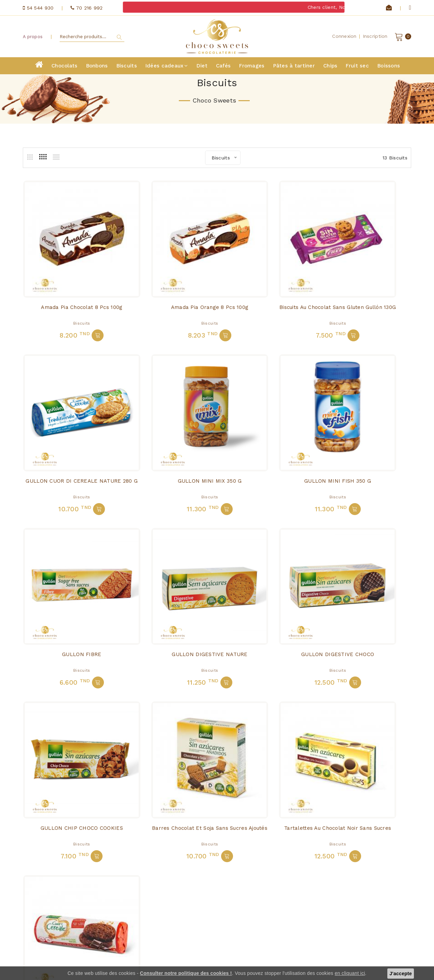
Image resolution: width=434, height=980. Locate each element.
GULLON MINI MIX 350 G (67, 426)
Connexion (344, 37)
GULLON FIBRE (267, 426)
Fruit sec (357, 67)
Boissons (389, 67)
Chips (330, 67)
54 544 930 (58, 952)
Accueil (131, 893)
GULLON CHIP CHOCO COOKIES (167, 571)
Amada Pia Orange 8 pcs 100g (167, 281)
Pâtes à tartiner (294, 67)
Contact (132, 912)
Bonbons (97, 67)
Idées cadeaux (167, 67)
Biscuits (127, 67)
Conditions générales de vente (148, 924)
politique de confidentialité (140, 940)
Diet (202, 67)
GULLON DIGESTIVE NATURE (367, 426)
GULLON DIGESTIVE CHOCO (67, 571)
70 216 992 (68, 943)
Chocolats (65, 67)
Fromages (252, 67)
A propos (33, 37)
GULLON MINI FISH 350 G (167, 426)
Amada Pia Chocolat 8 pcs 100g (68, 281)
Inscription (375, 37)
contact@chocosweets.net (74, 933)
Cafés (223, 67)
